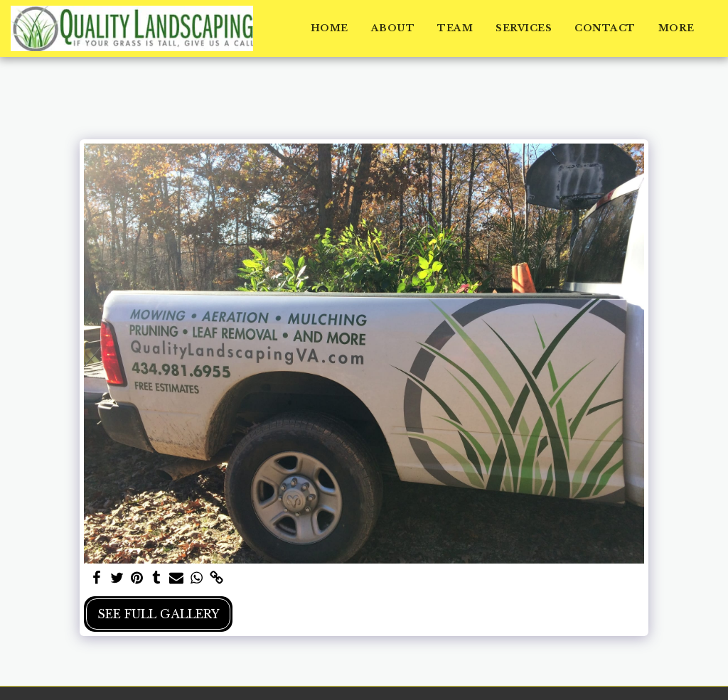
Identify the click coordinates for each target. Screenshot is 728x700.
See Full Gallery (159, 614)
